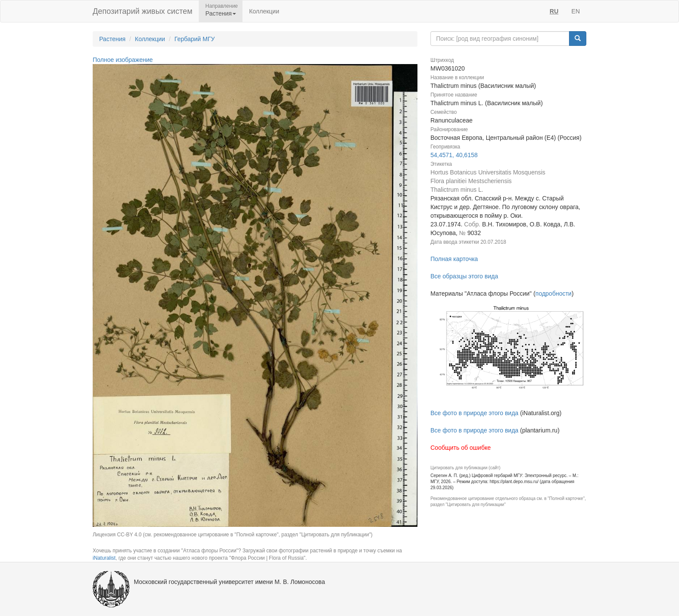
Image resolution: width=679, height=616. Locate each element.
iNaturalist (104, 558)
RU (554, 11)
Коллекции (264, 11)
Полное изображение (123, 60)
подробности (553, 293)
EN (576, 11)
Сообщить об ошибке (461, 448)
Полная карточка (454, 259)
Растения (112, 39)
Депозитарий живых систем (142, 11)
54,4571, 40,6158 (454, 155)
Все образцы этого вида (464, 276)
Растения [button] (221, 13)
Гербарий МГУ (195, 39)
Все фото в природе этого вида (474, 413)
